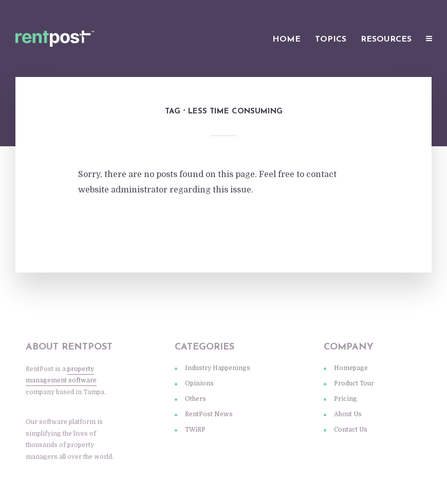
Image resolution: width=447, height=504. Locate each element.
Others (195, 399)
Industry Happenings (218, 368)
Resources (386, 40)
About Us (348, 414)
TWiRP (195, 430)
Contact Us (351, 430)
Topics (331, 40)
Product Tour (354, 383)
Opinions (199, 383)
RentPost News (209, 414)
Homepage (351, 368)
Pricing (346, 399)
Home (286, 40)
